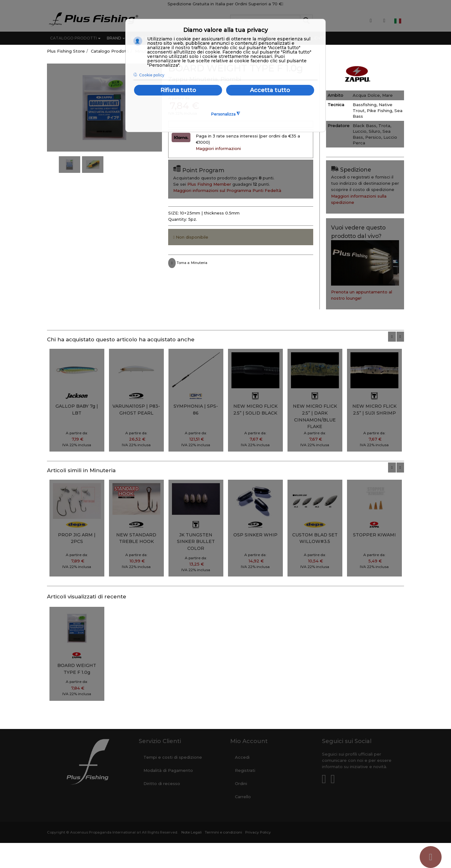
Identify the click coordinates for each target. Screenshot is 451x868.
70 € (278, 4)
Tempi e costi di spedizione (173, 757)
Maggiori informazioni (218, 148)
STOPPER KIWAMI (374, 535)
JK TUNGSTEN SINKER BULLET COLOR (196, 542)
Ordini (241, 783)
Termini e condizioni (223, 832)
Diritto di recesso (162, 783)
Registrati (245, 770)
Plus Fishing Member (209, 184)
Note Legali (192, 832)
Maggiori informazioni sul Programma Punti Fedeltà (227, 190)
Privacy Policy (258, 832)
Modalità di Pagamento (168, 770)
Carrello (243, 797)
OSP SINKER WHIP (255, 535)
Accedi (242, 757)
